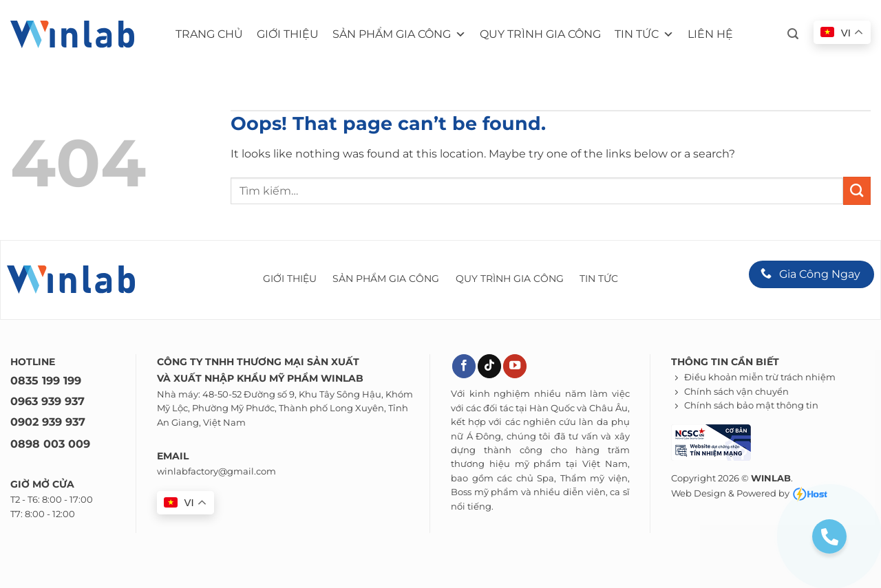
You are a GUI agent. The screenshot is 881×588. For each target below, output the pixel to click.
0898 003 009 (50, 444)
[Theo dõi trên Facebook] (464, 366)
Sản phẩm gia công (399, 34)
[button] (793, 34)
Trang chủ (209, 34)
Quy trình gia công (540, 34)
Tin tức (644, 34)
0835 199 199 (46, 381)
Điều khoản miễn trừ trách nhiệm (760, 377)
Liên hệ (710, 34)
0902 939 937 (48, 422)
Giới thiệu (288, 34)
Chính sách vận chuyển (736, 392)
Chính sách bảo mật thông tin (751, 405)
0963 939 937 (47, 401)
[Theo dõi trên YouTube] (515, 366)
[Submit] (857, 190)
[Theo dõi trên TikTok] (489, 366)
